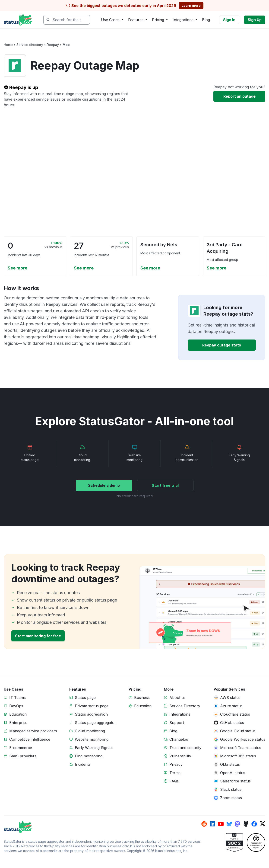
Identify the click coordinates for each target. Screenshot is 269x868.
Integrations (180, 714)
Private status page (92, 706)
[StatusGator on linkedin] (212, 824)
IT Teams (17, 698)
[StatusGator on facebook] (254, 824)
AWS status (230, 698)
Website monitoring (92, 739)
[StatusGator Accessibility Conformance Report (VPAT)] (256, 842)
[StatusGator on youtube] (221, 824)
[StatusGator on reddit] (204, 824)
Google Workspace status (243, 739)
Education (18, 714)
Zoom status (231, 798)
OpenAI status (233, 773)
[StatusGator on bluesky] (229, 824)
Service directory (30, 45)
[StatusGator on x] (263, 824)
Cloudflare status (235, 714)
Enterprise (18, 723)
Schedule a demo (104, 485)
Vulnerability (180, 756)
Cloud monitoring (90, 731)
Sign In (229, 20)
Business (142, 698)
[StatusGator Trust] (234, 842)
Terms (175, 773)
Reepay (53, 45)
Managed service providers (33, 731)
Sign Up (255, 20)
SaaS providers (23, 756)
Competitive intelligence (30, 739)
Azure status (231, 706)
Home (8, 45)
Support (177, 723)
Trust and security (185, 748)
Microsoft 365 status (238, 756)
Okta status (230, 764)
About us (177, 698)
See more (17, 268)
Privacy (176, 764)
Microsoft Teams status (241, 748)
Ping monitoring (89, 756)
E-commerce (21, 748)
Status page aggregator (95, 723)
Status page (85, 698)
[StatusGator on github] (246, 824)
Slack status (231, 789)
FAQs (174, 781)
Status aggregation (91, 714)
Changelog (179, 739)
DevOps (16, 706)
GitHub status (232, 723)
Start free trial (165, 485)
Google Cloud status (238, 731)
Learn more (191, 5)
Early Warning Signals (94, 748)
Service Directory (185, 706)
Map (66, 45)
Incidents (83, 764)
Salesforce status (235, 781)
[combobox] (67, 20)
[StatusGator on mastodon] (237, 824)
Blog (206, 20)
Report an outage (239, 96)
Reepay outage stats (222, 345)
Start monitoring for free (38, 636)
